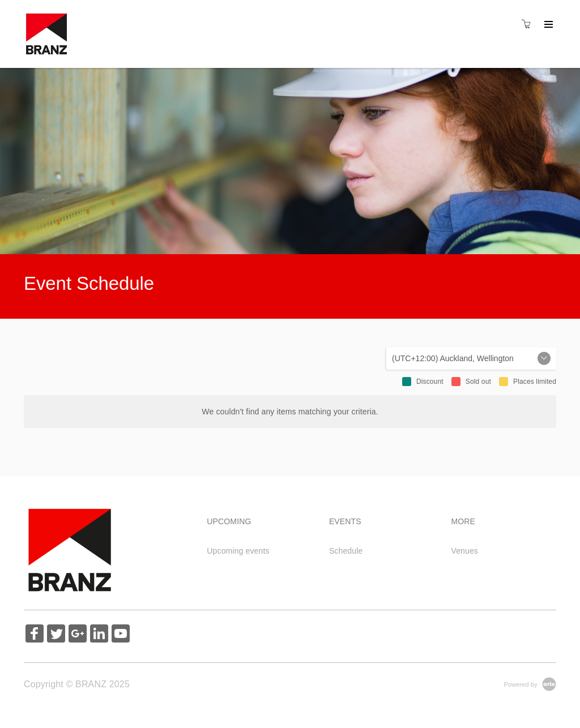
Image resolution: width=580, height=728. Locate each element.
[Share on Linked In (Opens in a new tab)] (99, 635)
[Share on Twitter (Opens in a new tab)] (56, 635)
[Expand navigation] (547, 25)
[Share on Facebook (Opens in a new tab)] (35, 635)
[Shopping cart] (529, 24)
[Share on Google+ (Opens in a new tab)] (78, 635)
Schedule (346, 551)
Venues (464, 551)
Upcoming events (238, 551)
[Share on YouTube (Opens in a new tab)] (121, 635)
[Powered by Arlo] (530, 684)
